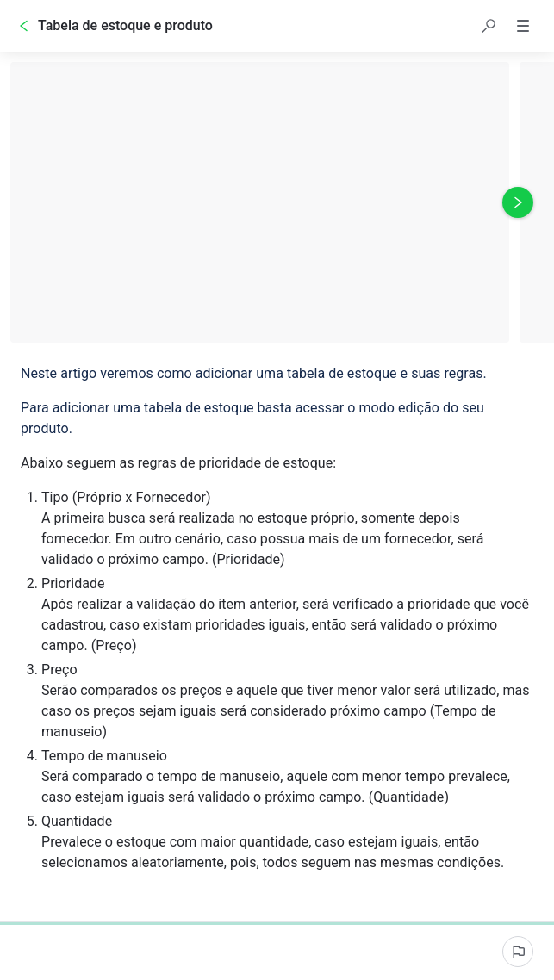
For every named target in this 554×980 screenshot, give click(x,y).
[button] (489, 26)
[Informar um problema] (518, 952)
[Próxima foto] (518, 202)
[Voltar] (24, 26)
